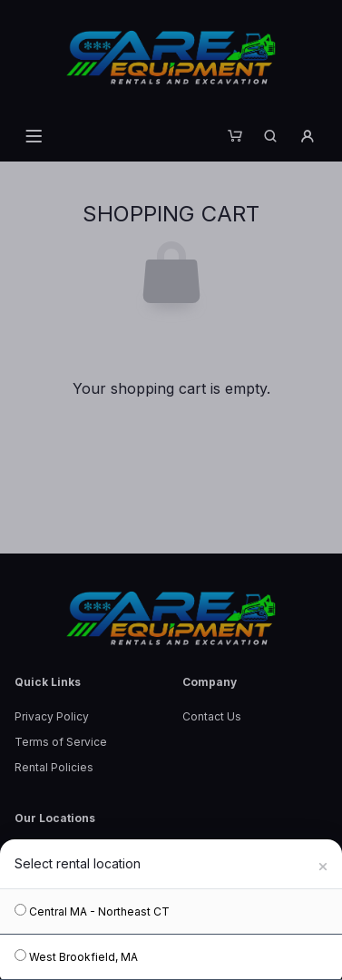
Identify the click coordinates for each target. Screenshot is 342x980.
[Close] (323, 864)
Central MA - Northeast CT (92, 911)
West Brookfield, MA (76, 956)
